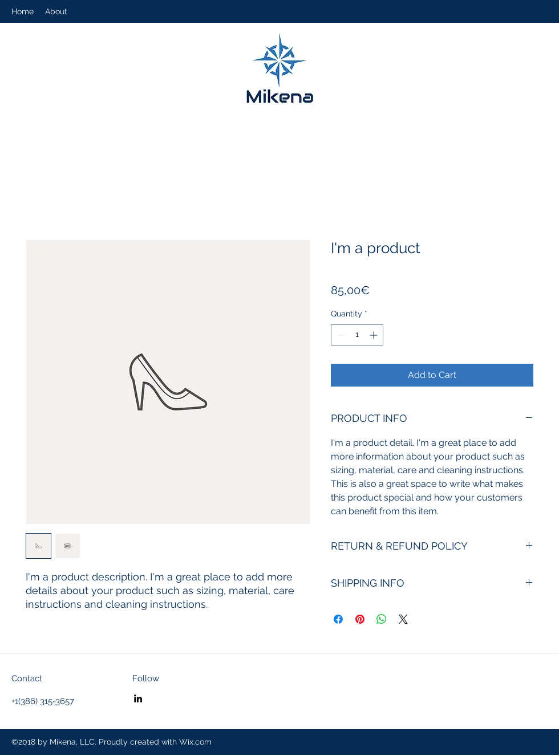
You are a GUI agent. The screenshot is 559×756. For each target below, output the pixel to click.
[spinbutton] (357, 335)
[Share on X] (403, 619)
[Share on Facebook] (338, 619)
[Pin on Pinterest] (360, 619)
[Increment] (374, 335)
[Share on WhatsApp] (382, 619)
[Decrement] (340, 335)
